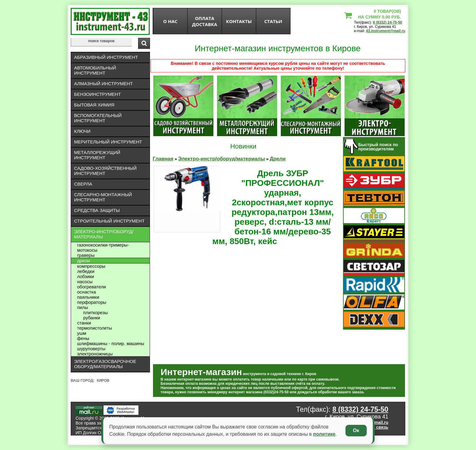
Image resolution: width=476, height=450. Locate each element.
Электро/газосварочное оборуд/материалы (105, 364)
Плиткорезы (95, 312)
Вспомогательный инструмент (98, 118)
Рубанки (92, 318)
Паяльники (88, 297)
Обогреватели (92, 287)
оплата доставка (205, 21)
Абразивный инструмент (106, 57)
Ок (356, 430)
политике (324, 434)
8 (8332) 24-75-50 (387, 22)
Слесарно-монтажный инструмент (103, 197)
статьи (273, 21)
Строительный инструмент (109, 221)
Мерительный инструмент (108, 142)
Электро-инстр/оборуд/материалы (104, 234)
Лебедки (86, 271)
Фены (83, 338)
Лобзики (86, 276)
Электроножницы (95, 354)
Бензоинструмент (97, 94)
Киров (103, 381)
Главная (163, 159)
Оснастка (87, 292)
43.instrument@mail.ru (386, 31)
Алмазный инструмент (103, 84)
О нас (170, 21)
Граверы (86, 255)
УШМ (82, 333)
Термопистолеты (95, 328)
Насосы (85, 282)
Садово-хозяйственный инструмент (105, 171)
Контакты (239, 21)
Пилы (83, 307)
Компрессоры (91, 266)
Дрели (83, 261)
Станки (84, 323)
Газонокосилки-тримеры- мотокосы (103, 247)
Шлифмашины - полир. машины (111, 343)
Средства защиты (97, 210)
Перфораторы (92, 302)
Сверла (83, 184)
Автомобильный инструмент (95, 70)
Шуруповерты (91, 349)
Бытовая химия (94, 105)
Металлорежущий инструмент (97, 155)
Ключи (82, 131)
